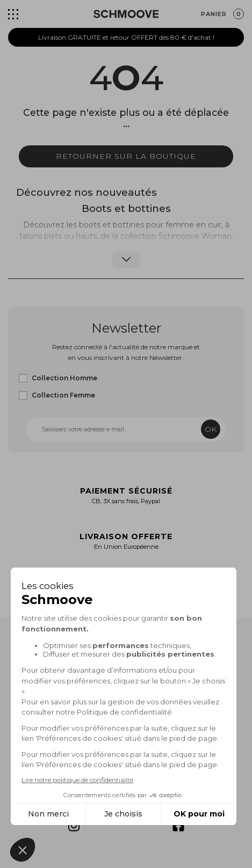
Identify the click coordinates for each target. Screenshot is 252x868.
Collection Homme (64, 378)
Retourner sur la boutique (126, 156)
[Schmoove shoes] (126, 14)
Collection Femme (63, 395)
